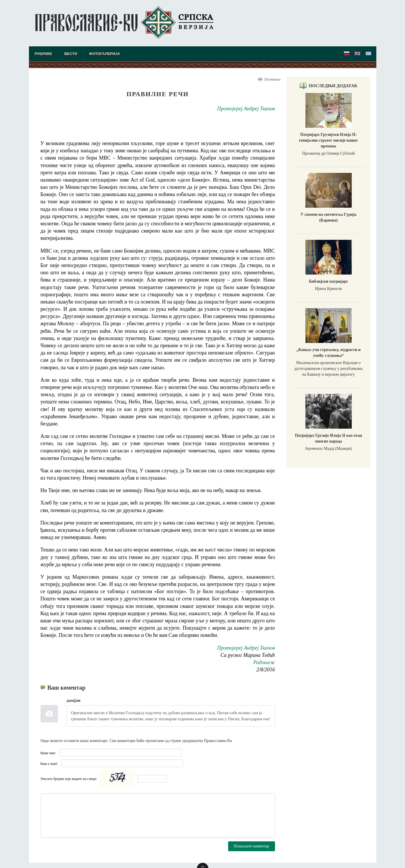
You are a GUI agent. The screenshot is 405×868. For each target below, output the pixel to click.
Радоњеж (264, 662)
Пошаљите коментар (251, 846)
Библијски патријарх (328, 281)
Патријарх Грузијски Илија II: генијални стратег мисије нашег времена (328, 140)
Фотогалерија (104, 54)
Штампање (272, 79)
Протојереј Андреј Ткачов (246, 109)
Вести (71, 54)
